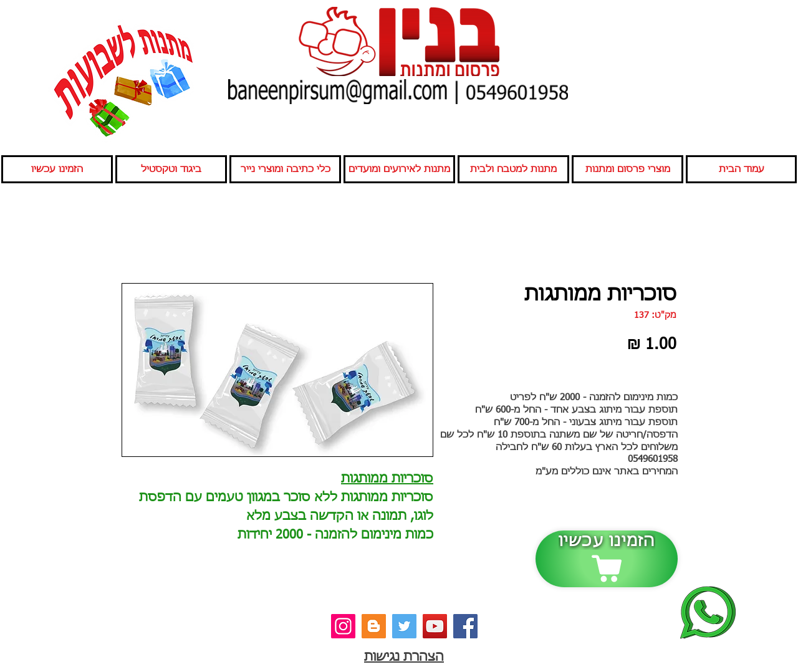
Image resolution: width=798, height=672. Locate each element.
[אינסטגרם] (343, 626)
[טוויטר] (404, 626)
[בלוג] (374, 626)
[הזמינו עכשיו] (607, 559)
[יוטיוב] (435, 626)
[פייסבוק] (465, 626)
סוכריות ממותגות (387, 479)
